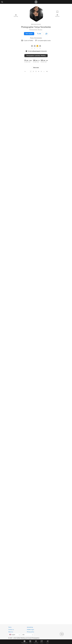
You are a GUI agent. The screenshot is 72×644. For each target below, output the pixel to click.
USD (23, 636)
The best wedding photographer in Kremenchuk (37, 51)
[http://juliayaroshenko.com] (47, 34)
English (12, 636)
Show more (36, 621)
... (44, 624)
